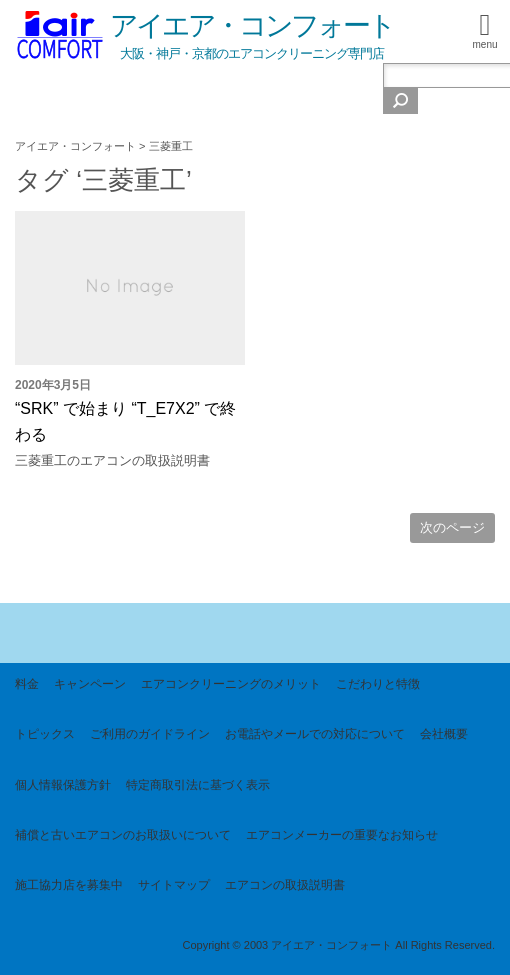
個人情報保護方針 (63, 785)
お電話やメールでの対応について (315, 734)
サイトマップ (174, 885)
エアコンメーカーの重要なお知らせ (342, 835)
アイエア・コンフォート (252, 25)
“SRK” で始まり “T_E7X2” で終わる (125, 434)
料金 (27, 684)
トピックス (45, 734)
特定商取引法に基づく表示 (198, 785)
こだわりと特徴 (378, 684)
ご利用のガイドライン (150, 734)
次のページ (452, 527)
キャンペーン (90, 684)
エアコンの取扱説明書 (285, 885)
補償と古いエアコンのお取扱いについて (123, 835)
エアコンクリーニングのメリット (231, 684)
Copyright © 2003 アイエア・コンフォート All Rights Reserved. (338, 945)
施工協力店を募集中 (69, 885)
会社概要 (444, 734)
